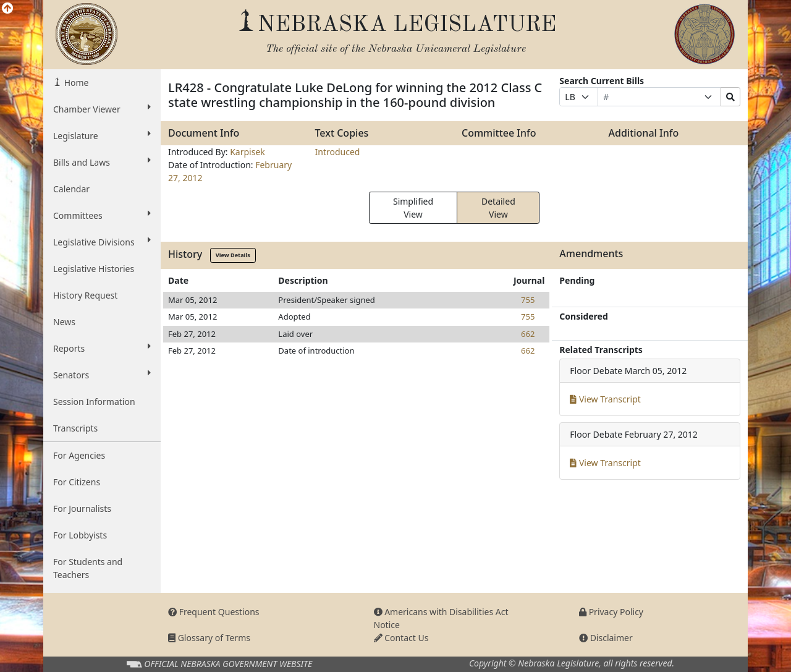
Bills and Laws (102, 162)
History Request (85, 295)
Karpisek (247, 152)
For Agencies (79, 455)
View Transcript (605, 399)
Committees (102, 215)
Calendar (71, 189)
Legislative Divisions (102, 242)
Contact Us (401, 638)
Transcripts (75, 428)
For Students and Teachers (88, 568)
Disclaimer (606, 638)
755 (528, 300)
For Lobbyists (80, 535)
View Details (233, 255)
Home (75, 83)
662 (528, 334)
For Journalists (82, 508)
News (64, 322)
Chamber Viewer (102, 109)
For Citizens (77, 482)
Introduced (338, 152)
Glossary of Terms (209, 638)
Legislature (102, 135)
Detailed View (498, 208)
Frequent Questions (214, 612)
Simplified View (413, 208)
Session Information (94, 402)
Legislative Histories (94, 269)
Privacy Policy (611, 612)
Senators (102, 375)
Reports (102, 348)
